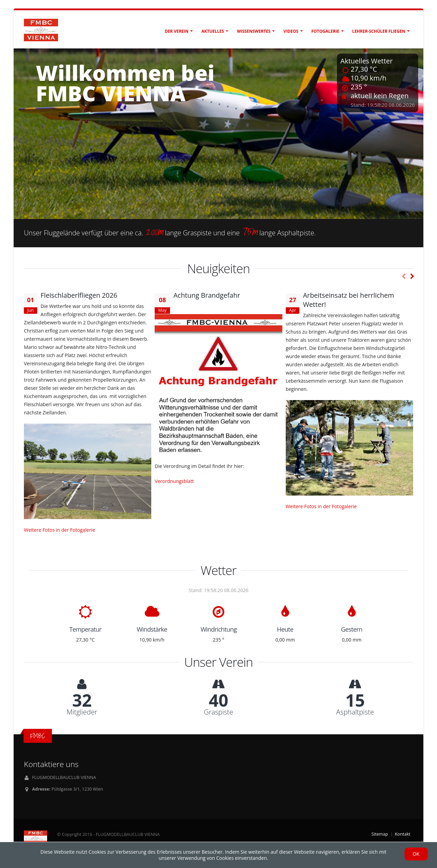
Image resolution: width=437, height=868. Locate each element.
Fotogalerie (325, 31)
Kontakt (403, 834)
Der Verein (177, 31)
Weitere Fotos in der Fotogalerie (59, 530)
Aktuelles (213, 31)
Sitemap (380, 834)
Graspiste (218, 712)
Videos (291, 31)
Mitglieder (82, 712)
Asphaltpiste (355, 712)
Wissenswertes (254, 31)
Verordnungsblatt (174, 481)
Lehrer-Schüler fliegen (379, 31)
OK (416, 854)
